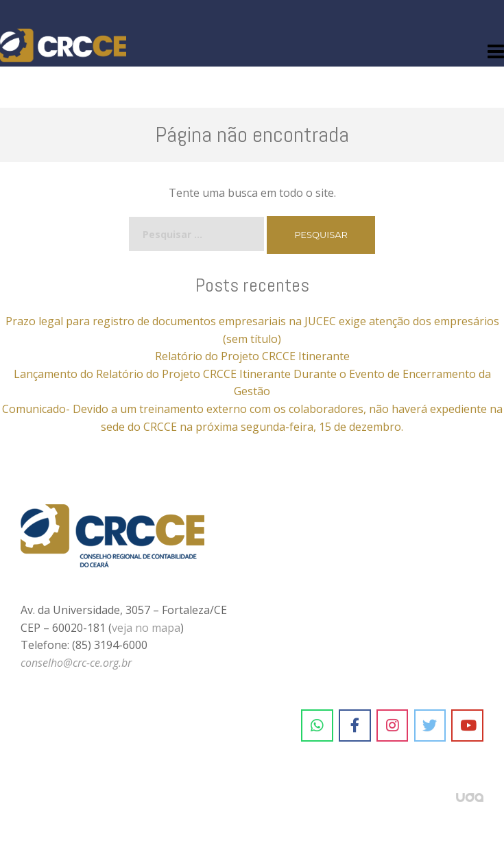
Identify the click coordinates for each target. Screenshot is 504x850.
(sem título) (252, 339)
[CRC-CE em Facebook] (355, 726)
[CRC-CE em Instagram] (393, 726)
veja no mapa (146, 628)
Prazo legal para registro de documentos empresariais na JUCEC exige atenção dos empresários (252, 321)
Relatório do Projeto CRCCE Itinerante (252, 356)
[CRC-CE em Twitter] (430, 726)
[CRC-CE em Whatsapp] (317, 726)
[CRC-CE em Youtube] (467, 726)
